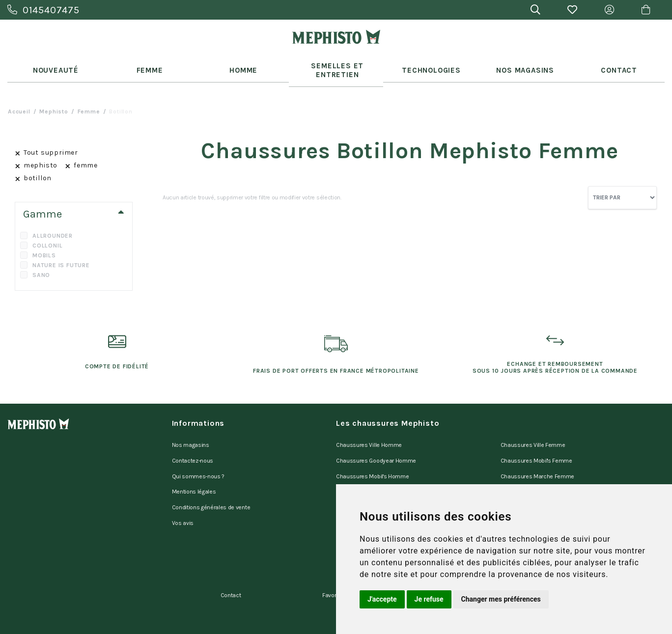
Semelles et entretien (336, 65)
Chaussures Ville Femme (533, 434)
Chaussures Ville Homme (369, 434)
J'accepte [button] (382, 599)
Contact (618, 65)
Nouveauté (54, 65)
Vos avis (183, 497)
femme (89, 101)
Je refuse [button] (429, 599)
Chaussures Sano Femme (534, 472)
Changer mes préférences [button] (501, 599)
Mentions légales (194, 472)
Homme (242, 65)
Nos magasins (191, 434)
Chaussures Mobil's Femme (536, 446)
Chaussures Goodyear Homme (376, 446)
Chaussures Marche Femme (538, 459)
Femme (148, 65)
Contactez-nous (193, 446)
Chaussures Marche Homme (374, 472)
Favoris (332, 563)
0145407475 (43, 10)
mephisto (54, 101)
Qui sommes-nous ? (198, 459)
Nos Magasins (524, 65)
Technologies (430, 65)
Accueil (19, 101)
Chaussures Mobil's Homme (372, 459)
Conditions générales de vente (211, 485)
